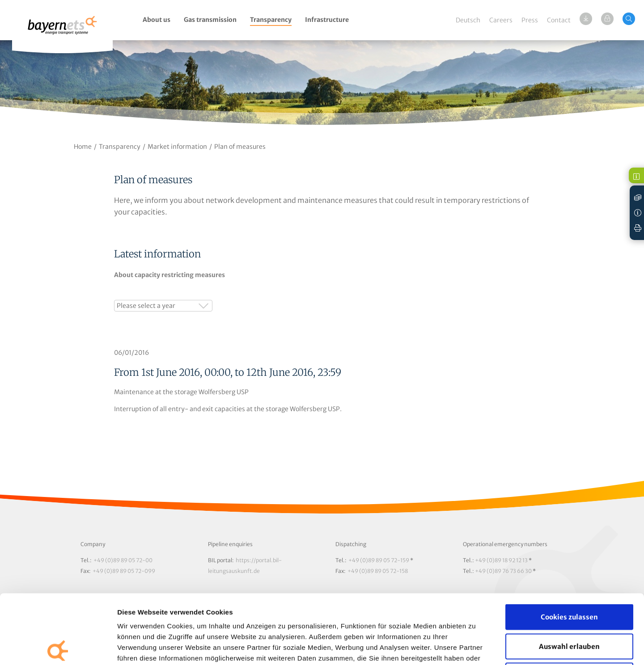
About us (157, 20)
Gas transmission (210, 20)
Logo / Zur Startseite (62, 30)
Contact (559, 20)
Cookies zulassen (569, 548)
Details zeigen (476, 647)
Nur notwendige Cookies (570, 606)
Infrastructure (327, 20)
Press (530, 20)
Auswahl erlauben (569, 577)
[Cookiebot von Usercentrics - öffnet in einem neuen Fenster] (58, 648)
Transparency (271, 20)
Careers (501, 20)
